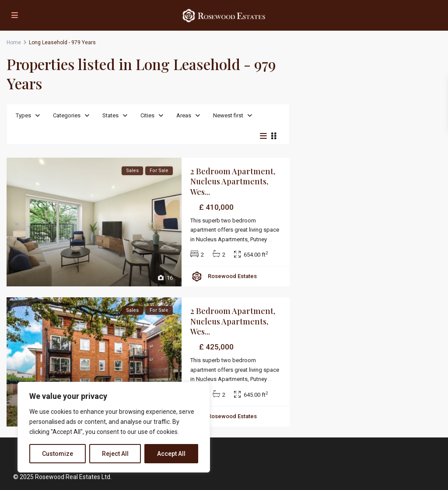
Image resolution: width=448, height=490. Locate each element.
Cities (147, 115)
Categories (67, 115)
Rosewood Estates (232, 276)
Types (23, 115)
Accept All (171, 454)
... (270, 239)
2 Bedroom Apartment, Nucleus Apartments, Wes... (233, 182)
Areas (184, 115)
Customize (58, 454)
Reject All (115, 454)
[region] (114, 427)
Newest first (228, 115)
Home (14, 42)
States (110, 115)
